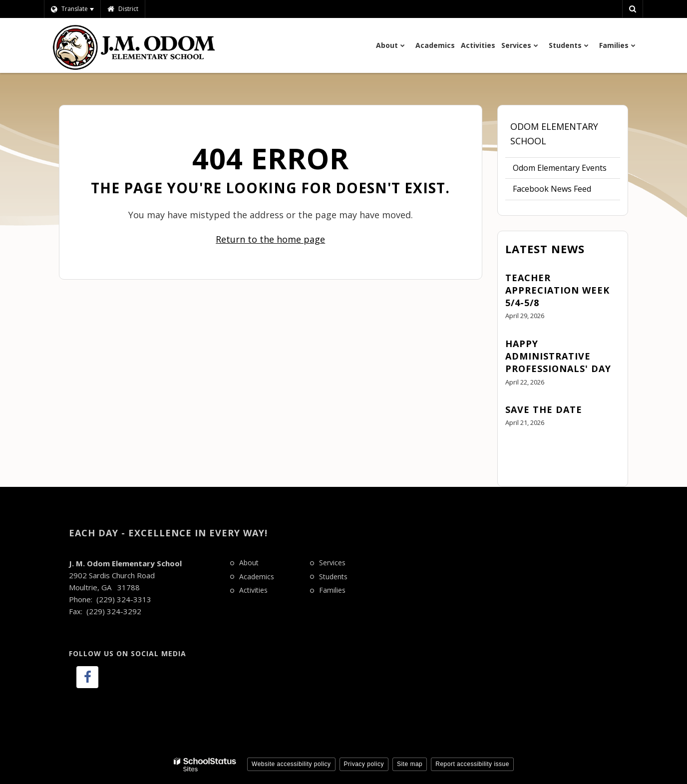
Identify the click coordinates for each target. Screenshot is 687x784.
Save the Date (544, 409)
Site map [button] (410, 764)
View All (520, 450)
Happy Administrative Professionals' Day (558, 356)
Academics (257, 577)
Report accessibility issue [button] (472, 764)
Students (333, 577)
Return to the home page (270, 239)
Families (332, 590)
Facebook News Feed (552, 189)
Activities (253, 590)
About (249, 563)
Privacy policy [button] (364, 764)
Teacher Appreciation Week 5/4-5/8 (557, 290)
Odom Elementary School (554, 134)
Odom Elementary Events (560, 168)
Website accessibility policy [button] (291, 764)
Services (332, 563)
